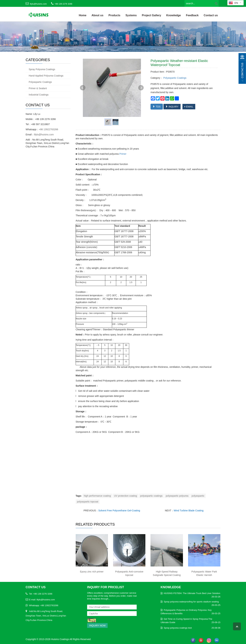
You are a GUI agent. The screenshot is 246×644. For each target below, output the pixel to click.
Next (141, 88)
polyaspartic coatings (151, 496)
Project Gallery (151, 15)
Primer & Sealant (38, 88)
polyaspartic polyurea (177, 496)
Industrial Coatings (39, 95)
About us (97, 15)
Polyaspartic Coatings (175, 78)
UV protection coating (126, 496)
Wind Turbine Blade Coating (189, 511)
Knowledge (173, 15)
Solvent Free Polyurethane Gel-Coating (119, 511)
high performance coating (97, 496)
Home (83, 15)
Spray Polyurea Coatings (42, 69)
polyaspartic (198, 496)
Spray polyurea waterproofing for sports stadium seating (191, 602)
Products (114, 15)
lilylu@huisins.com (38, 4)
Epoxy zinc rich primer (92, 572)
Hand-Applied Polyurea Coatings (46, 76)
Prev (83, 88)
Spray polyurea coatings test (178, 628)
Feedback (192, 15)
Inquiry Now (97, 626)
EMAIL (189, 107)
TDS (157, 107)
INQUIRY (172, 107)
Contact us (211, 15)
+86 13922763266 (48, 129)
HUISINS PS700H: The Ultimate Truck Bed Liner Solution (192, 593)
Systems (131, 15)
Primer (123, 154)
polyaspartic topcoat (88, 502)
